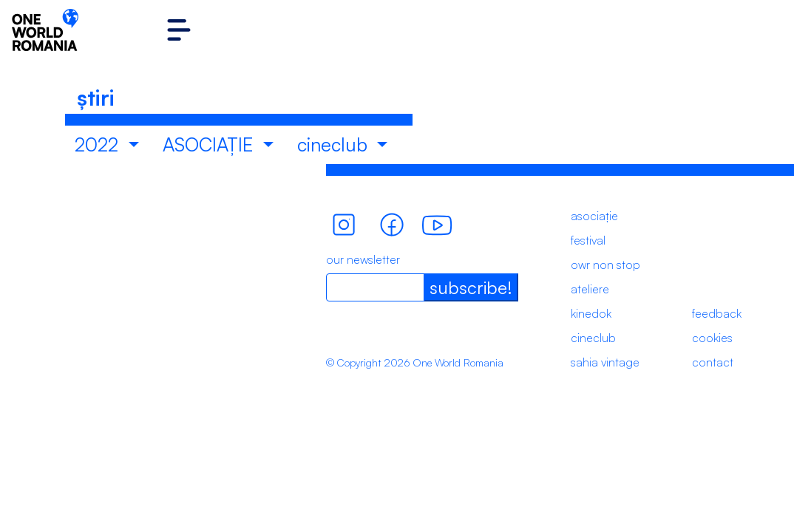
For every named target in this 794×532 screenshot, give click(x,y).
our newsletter (363, 259)
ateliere (590, 289)
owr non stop (605, 265)
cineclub (335, 144)
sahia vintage (605, 362)
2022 (99, 144)
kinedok (591, 313)
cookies (712, 338)
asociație (594, 216)
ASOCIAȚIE (211, 144)
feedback (717, 313)
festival (588, 240)
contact (713, 362)
